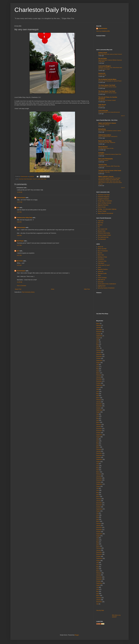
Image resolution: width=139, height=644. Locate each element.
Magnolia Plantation (103, 205)
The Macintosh (102, 239)
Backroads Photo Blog (105, 141)
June (98, 342)
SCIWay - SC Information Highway (107, 209)
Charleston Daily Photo (45, 10)
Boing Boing (102, 129)
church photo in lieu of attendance (107, 284)
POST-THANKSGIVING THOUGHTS (108, 137)
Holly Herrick (102, 105)
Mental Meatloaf (103, 147)
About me (100, 247)
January (98, 328)
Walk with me (101, 280)
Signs (99, 276)
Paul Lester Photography (106, 159)
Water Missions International (105, 213)
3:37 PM (19, 212)
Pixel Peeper (20, 241)
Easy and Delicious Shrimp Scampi (107, 87)
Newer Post (18, 289)
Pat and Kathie (103, 59)
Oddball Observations (105, 135)
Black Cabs (101, 255)
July (97, 340)
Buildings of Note (102, 257)
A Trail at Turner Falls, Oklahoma (107, 142)
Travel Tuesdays (102, 278)
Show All (123, 116)
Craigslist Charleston (103, 199)
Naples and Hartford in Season (107, 123)
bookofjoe (101, 153)
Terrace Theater (102, 211)
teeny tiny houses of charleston (106, 288)
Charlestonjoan (21, 198)
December (99, 330)
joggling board (102, 286)
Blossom (100, 225)
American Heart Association (26, 179)
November (99, 332)
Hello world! (101, 106)
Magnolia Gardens (103, 269)
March (98, 323)
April (97, 346)
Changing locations (103, 160)
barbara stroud (103, 53)
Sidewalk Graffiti (102, 274)
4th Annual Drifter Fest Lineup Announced (109, 112)
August (98, 338)
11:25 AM (20, 282)
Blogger (77, 635)
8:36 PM (19, 235)
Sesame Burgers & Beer (104, 235)
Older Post (87, 289)
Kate (18, 208)
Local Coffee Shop (42, 179)
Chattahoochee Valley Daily (24, 218)
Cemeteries (101, 259)
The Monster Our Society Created (107, 100)
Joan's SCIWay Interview (105, 203)
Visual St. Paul (103, 165)
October (98, 334)
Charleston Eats (102, 261)
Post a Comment (21, 286)
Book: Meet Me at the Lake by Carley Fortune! (110, 54)
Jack (18, 251)
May (97, 344)
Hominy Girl (102, 73)
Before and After (102, 249)
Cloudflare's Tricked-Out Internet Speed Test (110, 154)
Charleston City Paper (104, 195)
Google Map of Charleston (105, 201)
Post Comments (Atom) (28, 292)
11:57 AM (20, 202)
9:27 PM (19, 245)
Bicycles (100, 253)
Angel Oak (101, 221)
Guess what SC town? (104, 265)
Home (53, 289)
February (99, 325)
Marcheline (20, 261)
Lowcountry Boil (103, 111)
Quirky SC (101, 271)
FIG (99, 227)
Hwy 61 (35, 179)
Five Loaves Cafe (102, 229)
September (99, 336)
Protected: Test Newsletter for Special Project (110, 81)
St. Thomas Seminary (104, 125)
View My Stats (100, 610)
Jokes (99, 267)
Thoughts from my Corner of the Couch (110, 171)
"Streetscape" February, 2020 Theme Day (109, 166)
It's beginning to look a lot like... (106, 148)
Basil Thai (100, 223)
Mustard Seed (102, 231)
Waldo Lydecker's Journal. (106, 177)
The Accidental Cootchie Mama (107, 79)
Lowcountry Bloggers (105, 66)
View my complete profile (103, 31)
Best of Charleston (103, 251)
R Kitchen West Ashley (104, 233)
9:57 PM (19, 255)
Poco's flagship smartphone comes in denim (110, 131)
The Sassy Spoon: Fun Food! (107, 85)
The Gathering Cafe (103, 237)
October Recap (102, 75)
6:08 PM (19, 222)
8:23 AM (19, 265)
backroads (101, 282)
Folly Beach (101, 263)
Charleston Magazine (103, 197)
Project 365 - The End (104, 172)
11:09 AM (20, 192)
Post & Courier (102, 207)
